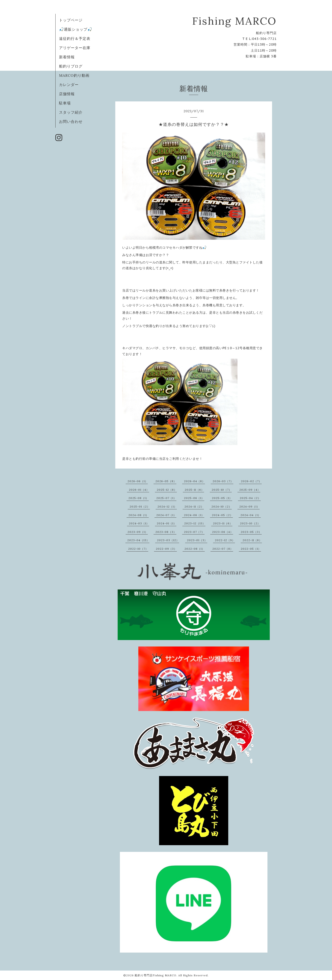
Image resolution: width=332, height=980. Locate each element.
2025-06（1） (194, 498)
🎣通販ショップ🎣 (76, 29)
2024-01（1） (167, 523)
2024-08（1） (139, 515)
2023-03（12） (168, 540)
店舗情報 (67, 94)
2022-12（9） (225, 540)
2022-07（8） (223, 549)
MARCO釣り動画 (74, 75)
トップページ (71, 20)
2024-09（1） (249, 506)
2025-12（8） (167, 490)
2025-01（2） (140, 506)
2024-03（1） (139, 523)
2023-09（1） (138, 532)
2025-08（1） (139, 498)
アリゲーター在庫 (75, 48)
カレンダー (69, 85)
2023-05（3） (251, 532)
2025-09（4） (250, 490)
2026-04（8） (194, 481)
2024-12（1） (167, 506)
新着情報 (67, 57)
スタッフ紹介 (71, 112)
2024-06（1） (194, 515)
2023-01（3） (197, 540)
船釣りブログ (71, 66)
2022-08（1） (195, 549)
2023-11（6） (223, 523)
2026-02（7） (251, 481)
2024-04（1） (251, 515)
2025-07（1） (166, 498)
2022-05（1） (251, 549)
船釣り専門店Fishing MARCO (156, 975)
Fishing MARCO (234, 21)
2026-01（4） (139, 490)
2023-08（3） (166, 532)
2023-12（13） (195, 523)
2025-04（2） (250, 498)
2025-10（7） (222, 490)
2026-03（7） (223, 481)
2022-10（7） (138, 549)
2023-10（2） (250, 523)
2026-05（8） (166, 481)
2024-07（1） (166, 515)
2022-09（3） (166, 549)
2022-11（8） (252, 540)
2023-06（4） (223, 532)
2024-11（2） (194, 506)
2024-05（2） (222, 515)
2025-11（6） (194, 490)
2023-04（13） (138, 540)
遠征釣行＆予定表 (75, 38)
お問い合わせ (71, 121)
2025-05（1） (222, 498)
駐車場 (65, 103)
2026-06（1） (138, 481)
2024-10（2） (222, 506)
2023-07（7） (194, 532)
